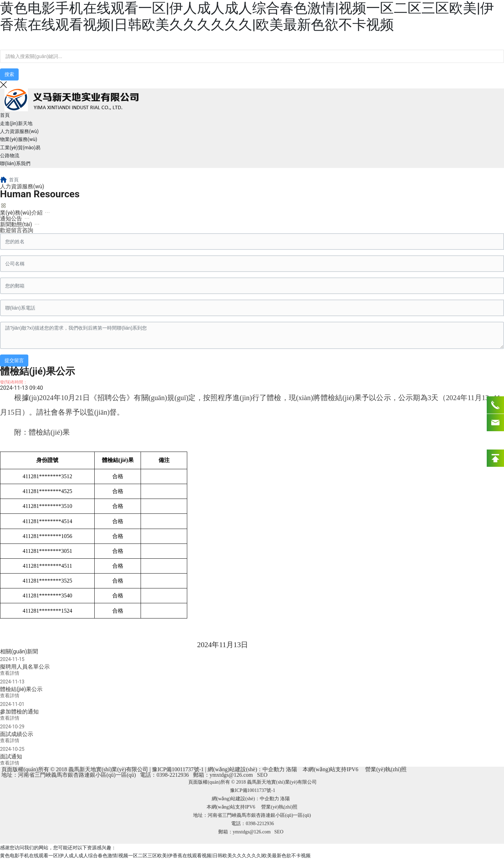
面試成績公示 (17, 734)
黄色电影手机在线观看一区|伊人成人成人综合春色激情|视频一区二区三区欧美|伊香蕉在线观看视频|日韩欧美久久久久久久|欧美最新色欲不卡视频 (247, 16)
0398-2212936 (173, 775)
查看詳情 (10, 673)
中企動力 (274, 769)
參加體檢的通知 (19, 712)
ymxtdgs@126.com (231, 775)
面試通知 (11, 757)
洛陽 (292, 769)
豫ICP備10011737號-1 (178, 769)
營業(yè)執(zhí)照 (386, 769)
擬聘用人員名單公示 (25, 667)
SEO (262, 775)
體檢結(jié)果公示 (21, 689)
